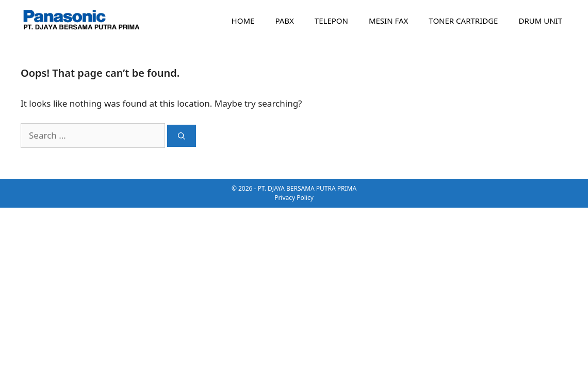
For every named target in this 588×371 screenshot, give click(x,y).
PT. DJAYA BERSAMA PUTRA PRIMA (307, 188)
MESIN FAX (388, 21)
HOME (243, 21)
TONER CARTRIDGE (463, 21)
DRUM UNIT (540, 21)
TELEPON (331, 21)
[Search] (182, 136)
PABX (284, 21)
